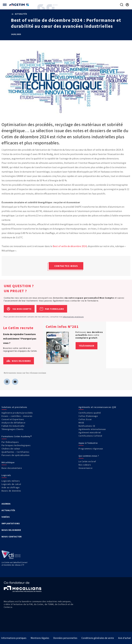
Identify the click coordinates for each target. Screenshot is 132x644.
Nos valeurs (85, 465)
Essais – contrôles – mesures (17, 416)
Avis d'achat (125, 638)
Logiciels (6, 475)
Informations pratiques (73, 317)
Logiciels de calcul (11, 484)
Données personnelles (65, 638)
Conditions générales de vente (98, 638)
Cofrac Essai (85, 419)
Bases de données (11, 491)
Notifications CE (87, 426)
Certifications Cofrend (90, 436)
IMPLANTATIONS (11, 523)
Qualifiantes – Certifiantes (15, 452)
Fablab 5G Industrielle (13, 426)
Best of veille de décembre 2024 (70, 246)
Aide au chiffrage (11, 487)
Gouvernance (85, 468)
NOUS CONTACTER (12, 537)
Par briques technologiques (16, 445)
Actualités (19, 14)
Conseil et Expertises (13, 419)
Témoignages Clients (12, 429)
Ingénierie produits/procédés (17, 413)
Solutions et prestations (14, 407)
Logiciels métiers (11, 481)
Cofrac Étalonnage (88, 416)
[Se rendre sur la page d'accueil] (19, 5)
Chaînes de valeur (11, 449)
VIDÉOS (6, 517)
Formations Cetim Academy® (17, 436)
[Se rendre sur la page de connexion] (127, 5)
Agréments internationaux (92, 429)
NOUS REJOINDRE (11, 530)
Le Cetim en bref (87, 461)
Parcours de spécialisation (16, 455)
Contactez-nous (66, 266)
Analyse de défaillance (14, 423)
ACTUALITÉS (8, 510)
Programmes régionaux (91, 449)
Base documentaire (12, 468)
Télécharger (87, 346)
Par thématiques (10, 442)
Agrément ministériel (90, 432)
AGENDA (6, 504)
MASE (81, 423)
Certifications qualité (90, 413)
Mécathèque (8, 462)
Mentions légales (40, 638)
